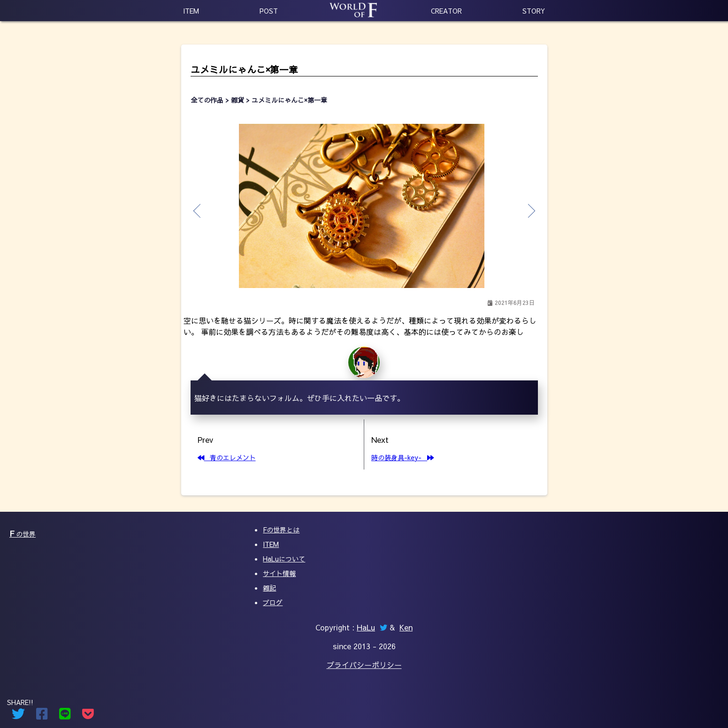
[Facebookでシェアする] (42, 716)
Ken (406, 627)
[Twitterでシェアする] (18, 716)
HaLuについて (284, 559)
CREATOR (446, 11)
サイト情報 (279, 573)
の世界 (23, 534)
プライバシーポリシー (364, 665)
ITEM (191, 11)
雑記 (269, 588)
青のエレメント (227, 457)
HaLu (366, 627)
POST (269, 11)
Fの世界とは (281, 530)
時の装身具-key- (402, 457)
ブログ (273, 602)
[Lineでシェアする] (65, 716)
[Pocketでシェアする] (88, 716)
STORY (534, 11)
